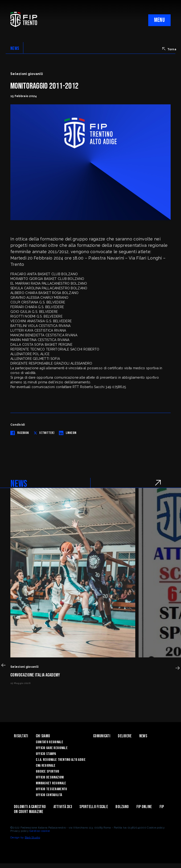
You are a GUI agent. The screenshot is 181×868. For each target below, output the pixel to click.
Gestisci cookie (40, 831)
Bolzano (122, 807)
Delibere (125, 736)
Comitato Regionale (49, 742)
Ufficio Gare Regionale (52, 748)
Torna (169, 49)
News (143, 736)
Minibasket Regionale (51, 783)
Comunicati (102, 736)
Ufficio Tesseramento (51, 789)
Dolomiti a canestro (30, 807)
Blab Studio (32, 837)
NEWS (15, 48)
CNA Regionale (46, 766)
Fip (162, 807)
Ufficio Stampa (46, 754)
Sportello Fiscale (94, 807)
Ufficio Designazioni (50, 777)
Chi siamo (43, 736)
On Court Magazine (29, 812)
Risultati (21, 736)
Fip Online (144, 807)
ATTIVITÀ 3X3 (63, 807)
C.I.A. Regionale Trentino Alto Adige (61, 760)
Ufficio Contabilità (49, 795)
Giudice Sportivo (47, 772)
